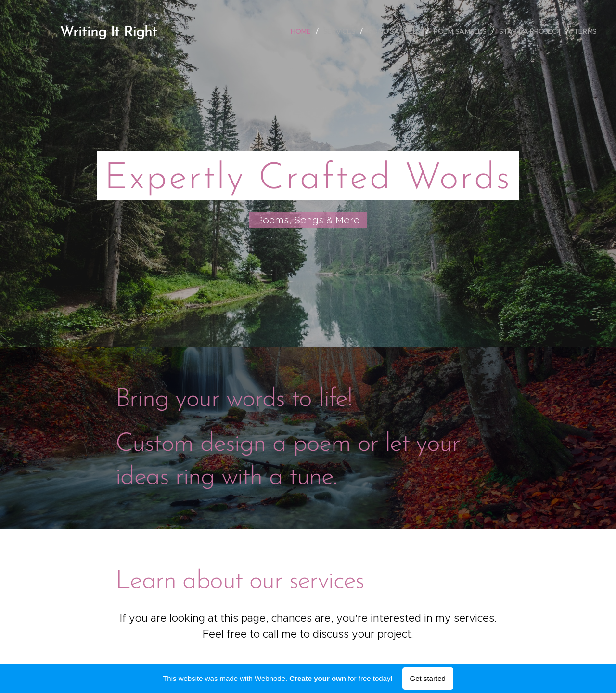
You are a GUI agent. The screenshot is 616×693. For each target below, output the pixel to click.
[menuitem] (303, 31)
